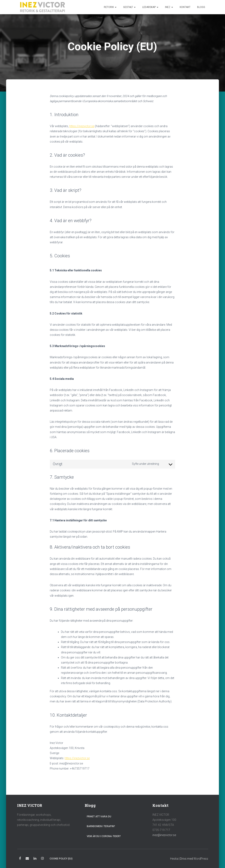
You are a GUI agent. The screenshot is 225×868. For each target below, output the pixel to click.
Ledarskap (150, 7)
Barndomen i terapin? (101, 826)
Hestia (174, 859)
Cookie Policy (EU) (61, 859)
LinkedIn (35, 859)
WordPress (201, 859)
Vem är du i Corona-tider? (104, 836)
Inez (169, 7)
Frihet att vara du (99, 817)
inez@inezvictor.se (164, 835)
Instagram (42, 859)
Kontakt (185, 7)
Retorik (110, 7)
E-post (27, 859)
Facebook (20, 859)
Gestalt (129, 7)
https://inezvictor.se (82, 126)
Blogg (201, 7)
